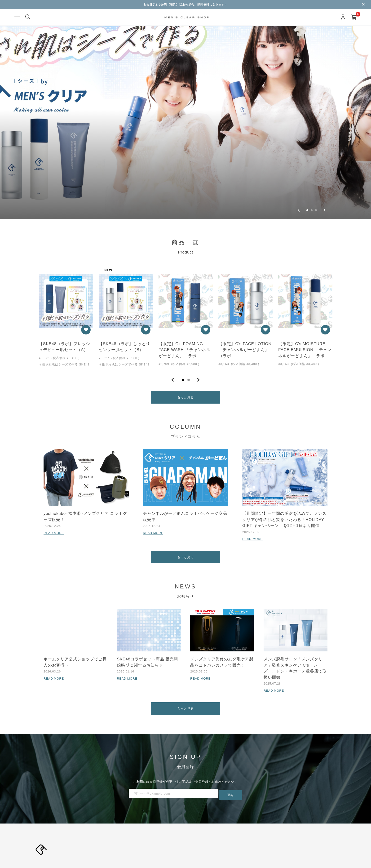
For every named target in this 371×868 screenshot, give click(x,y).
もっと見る (186, 336)
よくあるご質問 (271, 835)
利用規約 (130, 835)
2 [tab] (189, 317)
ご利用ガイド (225, 835)
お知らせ (183, 824)
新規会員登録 (133, 813)
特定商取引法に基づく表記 (193, 835)
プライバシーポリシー (155, 835)
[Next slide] (325, 147)
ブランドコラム (163, 824)
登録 (230, 736)
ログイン (152, 813)
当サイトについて (136, 824)
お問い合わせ (247, 835)
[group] (185, 78)
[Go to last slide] (299, 147)
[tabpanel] (66, 254)
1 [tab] (183, 317)
